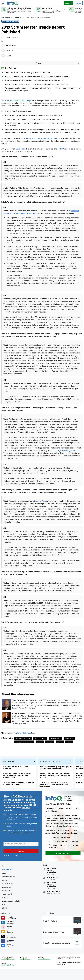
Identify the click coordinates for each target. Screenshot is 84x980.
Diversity (6, 917)
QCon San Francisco (54, 900)
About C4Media (8, 903)
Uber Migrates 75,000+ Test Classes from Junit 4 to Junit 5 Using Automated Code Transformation (55, 791)
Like (8, 63)
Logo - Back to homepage (13, 2)
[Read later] (15, 63)
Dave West (10, 56)
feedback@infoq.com (9, 970)
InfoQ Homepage (8, 18)
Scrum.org (70, 743)
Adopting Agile (41, 743)
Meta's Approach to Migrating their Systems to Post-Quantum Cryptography (56, 775)
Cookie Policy (61, 975)
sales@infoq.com (25, 970)
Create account (8, 878)
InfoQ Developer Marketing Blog (12, 912)
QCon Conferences (9, 886)
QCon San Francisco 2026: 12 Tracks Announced (16, 775)
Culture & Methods (11, 21)
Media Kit (6, 906)
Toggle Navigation (4, 3)
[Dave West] (4, 56)
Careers (50, 747)
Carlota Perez (41, 504)
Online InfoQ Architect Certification (51, 879)
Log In (5, 882)
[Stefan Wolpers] (4, 45)
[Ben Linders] (4, 50)
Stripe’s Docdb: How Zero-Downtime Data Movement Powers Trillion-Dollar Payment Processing (55, 783)
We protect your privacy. (11, 864)
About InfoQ (7, 899)
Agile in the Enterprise (25, 747)
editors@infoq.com (44, 970)
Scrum (40, 747)
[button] (21, 859)
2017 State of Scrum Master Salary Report (42, 138)
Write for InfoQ (8, 893)
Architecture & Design (51, 769)
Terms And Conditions (74, 973)
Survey (61, 747)
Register (67, 3)
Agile (70, 747)
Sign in (78, 3)
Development (10, 769)
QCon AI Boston (52, 886)
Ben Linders (10, 50)
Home (5, 875)
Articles (18, 18)
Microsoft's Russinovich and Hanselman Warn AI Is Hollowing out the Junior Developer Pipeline (18, 783)
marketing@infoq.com (9, 976)
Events (5, 889)
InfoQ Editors (7, 896)
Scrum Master (56, 743)
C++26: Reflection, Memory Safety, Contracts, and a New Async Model (20, 790)
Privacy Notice (61, 973)
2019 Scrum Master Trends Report (20, 101)
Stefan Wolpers (11, 45)
